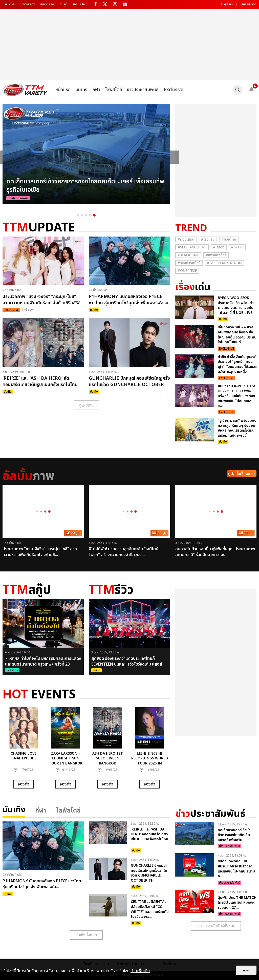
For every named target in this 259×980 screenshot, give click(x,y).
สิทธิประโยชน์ (80, 4)
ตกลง (246, 970)
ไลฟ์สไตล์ (114, 90)
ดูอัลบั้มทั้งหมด (240, 474)
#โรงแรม (208, 239)
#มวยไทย (229, 239)
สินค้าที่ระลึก (47, 4)
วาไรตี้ (63, 4)
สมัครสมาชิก (249, 4)
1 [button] (78, 215)
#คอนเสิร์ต (186, 239)
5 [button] (94, 215)
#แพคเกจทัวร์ (216, 255)
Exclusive (174, 90)
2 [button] (82, 215)
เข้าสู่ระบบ (227, 4)
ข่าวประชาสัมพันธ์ (143, 90)
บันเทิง (82, 90)
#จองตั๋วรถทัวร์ (189, 263)
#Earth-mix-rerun (224, 263)
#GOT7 (237, 247)
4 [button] (90, 215)
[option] (86, 154)
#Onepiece (187, 271)
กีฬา (96, 90)
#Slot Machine (192, 247)
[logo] (25, 90)
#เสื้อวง (219, 247)
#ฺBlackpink (188, 255)
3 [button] (86, 215)
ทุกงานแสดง (27, 4)
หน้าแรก (10, 4)
